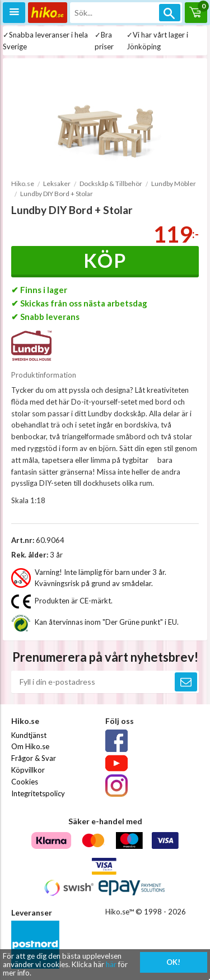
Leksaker (57, 184)
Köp (105, 260)
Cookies (25, 782)
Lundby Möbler (174, 184)
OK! (173, 962)
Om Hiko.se (30, 746)
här (111, 964)
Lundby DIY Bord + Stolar (57, 194)
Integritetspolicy (38, 793)
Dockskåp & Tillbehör (111, 184)
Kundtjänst (29, 735)
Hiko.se (23, 184)
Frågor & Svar (34, 758)
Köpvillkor (28, 770)
